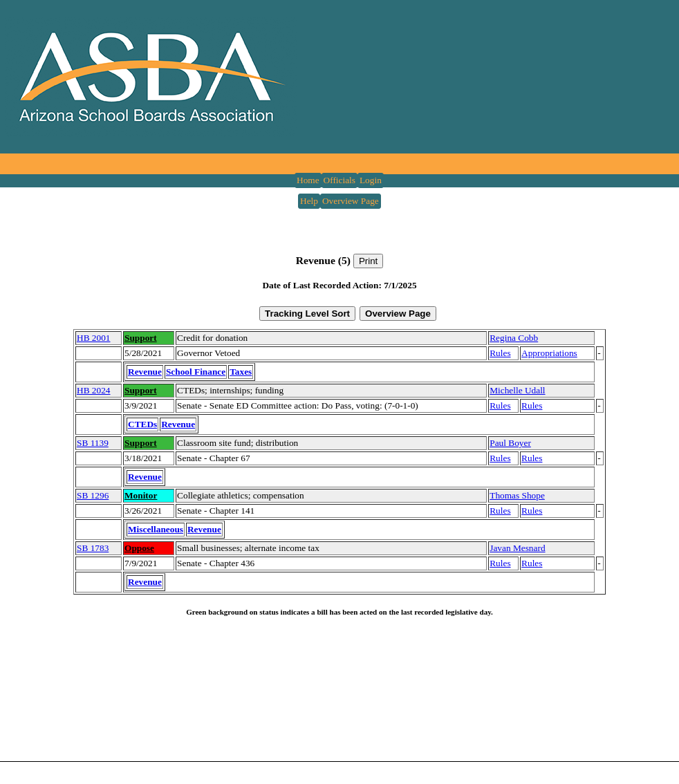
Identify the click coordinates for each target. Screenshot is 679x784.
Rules (500, 353)
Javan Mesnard (517, 548)
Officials (339, 180)
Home (308, 180)
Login (371, 180)
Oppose (139, 548)
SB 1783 (93, 548)
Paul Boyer (510, 443)
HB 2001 (94, 338)
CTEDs (142, 424)
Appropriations (549, 353)
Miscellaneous (156, 529)
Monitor (141, 495)
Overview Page (351, 201)
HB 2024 (94, 390)
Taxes (241, 372)
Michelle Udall (517, 390)
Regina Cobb (514, 338)
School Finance (196, 372)
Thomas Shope (517, 495)
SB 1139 (93, 443)
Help (309, 201)
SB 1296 (93, 495)
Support (141, 338)
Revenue (145, 372)
